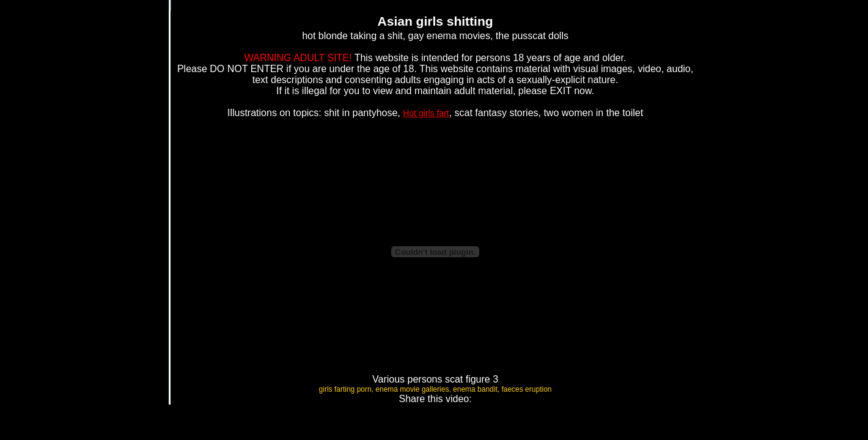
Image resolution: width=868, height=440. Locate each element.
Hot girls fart (426, 113)
